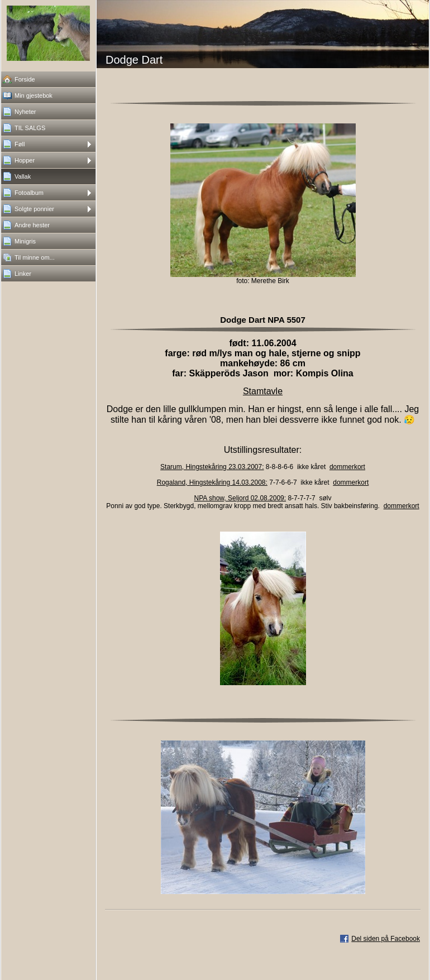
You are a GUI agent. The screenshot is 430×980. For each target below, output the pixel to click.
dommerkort (347, 467)
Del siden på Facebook (386, 939)
